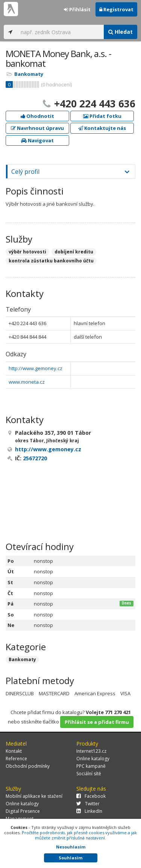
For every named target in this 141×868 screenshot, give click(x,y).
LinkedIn (89, 811)
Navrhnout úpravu (37, 128)
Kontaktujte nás (102, 128)
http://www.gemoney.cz (36, 368)
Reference (16, 759)
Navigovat (37, 140)
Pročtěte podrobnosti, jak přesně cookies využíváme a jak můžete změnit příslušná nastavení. (79, 835)
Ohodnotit (37, 116)
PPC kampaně (91, 766)
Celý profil (25, 172)
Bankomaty (29, 74)
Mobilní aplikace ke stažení (34, 796)
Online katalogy (93, 759)
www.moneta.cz (27, 382)
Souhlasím (70, 858)
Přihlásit (77, 9)
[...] (60, 32)
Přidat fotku (102, 116)
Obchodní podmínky (28, 766)
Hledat (121, 32)
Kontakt (14, 751)
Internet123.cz (91, 751)
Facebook (91, 796)
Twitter (88, 804)
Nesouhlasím (71, 847)
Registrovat (116, 9)
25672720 (35, 458)
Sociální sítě (89, 774)
